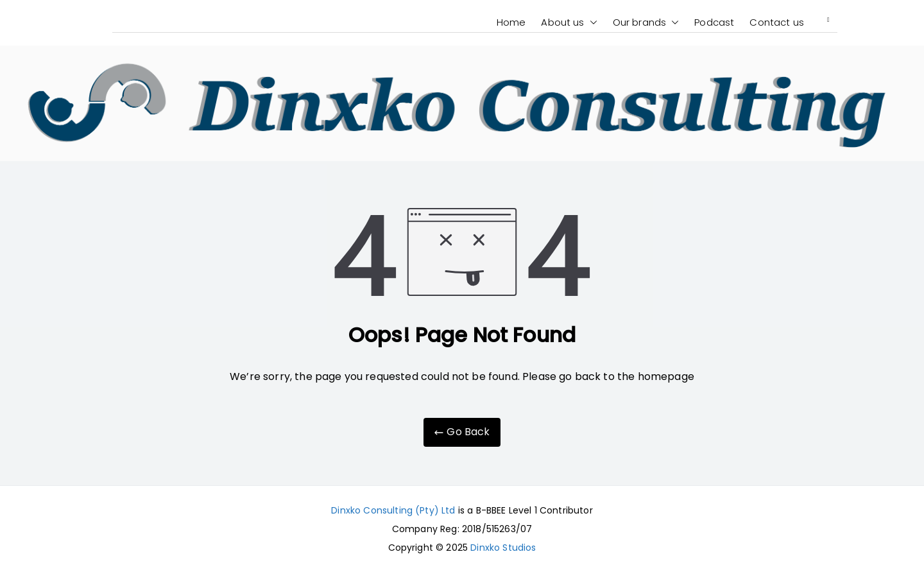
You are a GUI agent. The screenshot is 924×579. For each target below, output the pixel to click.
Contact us (777, 22)
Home (511, 22)
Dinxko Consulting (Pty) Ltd (393, 510)
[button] (591, 22)
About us (569, 22)
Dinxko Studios (503, 548)
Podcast (714, 22)
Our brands (646, 22)
